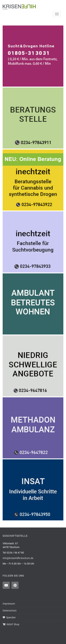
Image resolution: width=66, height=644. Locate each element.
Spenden (9, 617)
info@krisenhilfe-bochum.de (18, 558)
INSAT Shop (11, 624)
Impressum (9, 604)
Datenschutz (10, 611)
